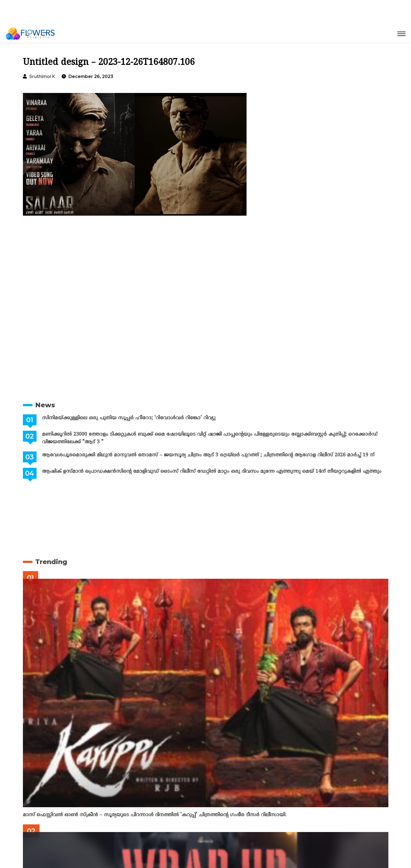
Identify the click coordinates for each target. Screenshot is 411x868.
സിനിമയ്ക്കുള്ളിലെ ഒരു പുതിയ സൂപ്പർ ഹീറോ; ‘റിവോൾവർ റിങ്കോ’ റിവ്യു (128, 418)
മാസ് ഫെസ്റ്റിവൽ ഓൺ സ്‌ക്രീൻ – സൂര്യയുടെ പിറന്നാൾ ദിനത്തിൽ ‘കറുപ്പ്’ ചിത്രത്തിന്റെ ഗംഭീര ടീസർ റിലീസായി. (155, 815)
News (45, 405)
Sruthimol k (42, 76)
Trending (51, 562)
